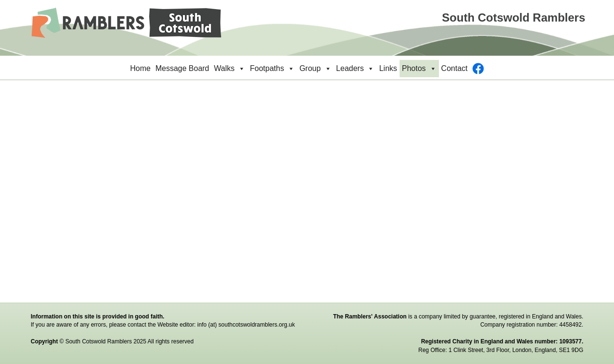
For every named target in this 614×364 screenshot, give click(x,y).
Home (140, 68)
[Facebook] (478, 69)
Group (315, 69)
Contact (455, 68)
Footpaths (272, 69)
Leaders (355, 69)
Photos (419, 69)
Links (388, 68)
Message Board (182, 68)
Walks (230, 69)
